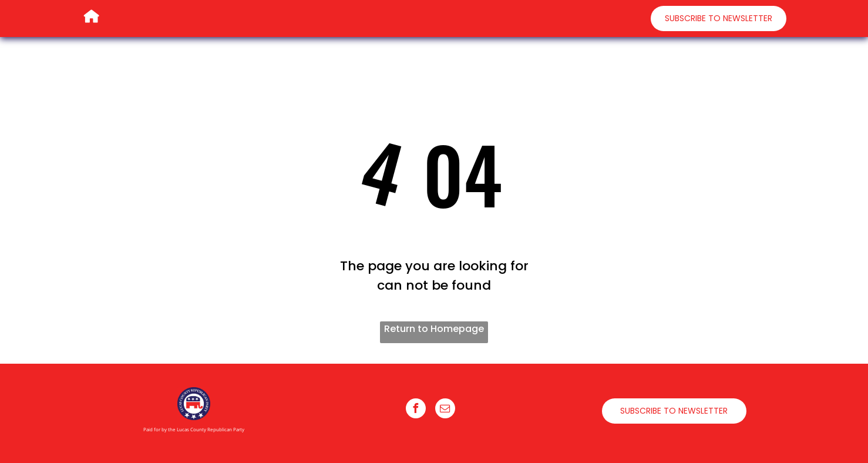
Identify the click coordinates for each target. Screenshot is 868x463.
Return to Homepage (434, 329)
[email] (445, 410)
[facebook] (416, 410)
